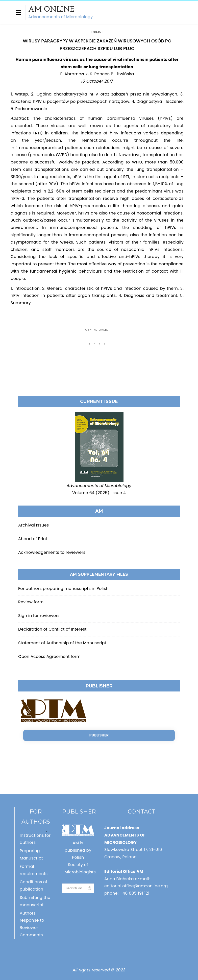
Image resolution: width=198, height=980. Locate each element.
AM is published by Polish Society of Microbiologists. (81, 857)
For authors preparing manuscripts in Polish (63, 589)
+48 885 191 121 (135, 893)
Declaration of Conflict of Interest (52, 629)
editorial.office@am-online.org (136, 886)
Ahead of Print (33, 539)
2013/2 (97, 32)
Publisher (99, 735)
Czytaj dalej (97, 330)
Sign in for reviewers (39, 616)
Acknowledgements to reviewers (52, 552)
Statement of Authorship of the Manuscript (62, 643)
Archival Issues (33, 525)
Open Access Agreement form (49, 656)
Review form (31, 602)
